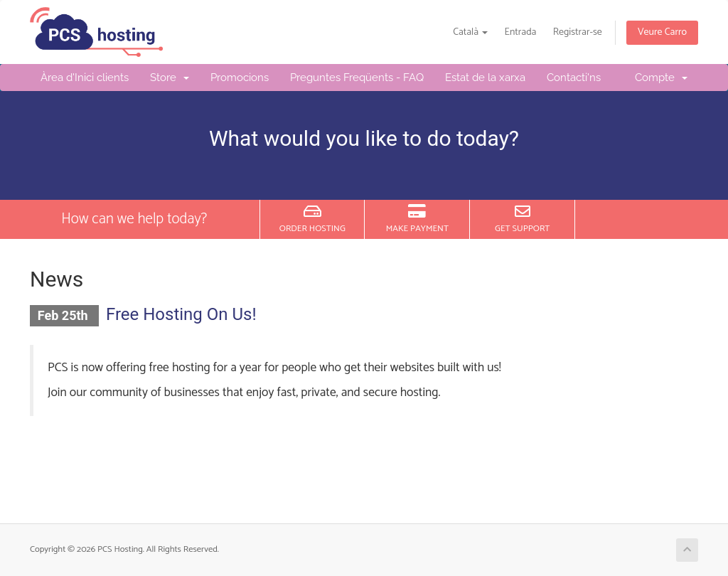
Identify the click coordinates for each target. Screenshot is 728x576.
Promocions (240, 78)
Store (170, 78)
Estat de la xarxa (485, 78)
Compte (661, 78)
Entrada (521, 32)
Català (470, 32)
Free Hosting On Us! (181, 314)
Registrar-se (578, 32)
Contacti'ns (574, 78)
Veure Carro (662, 32)
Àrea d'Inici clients (85, 78)
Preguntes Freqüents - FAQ (357, 78)
